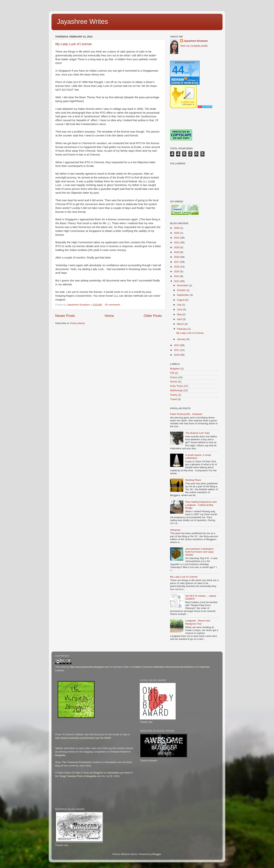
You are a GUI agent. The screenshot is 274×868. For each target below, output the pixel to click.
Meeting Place (193, 480)
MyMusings (176, 390)
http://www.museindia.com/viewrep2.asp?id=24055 (83, 738)
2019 (177, 252)
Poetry (174, 395)
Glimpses (175, 530)
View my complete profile (194, 46)
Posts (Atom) (78, 323)
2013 (177, 281)
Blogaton (175, 369)
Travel (174, 399)
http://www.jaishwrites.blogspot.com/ (90, 667)
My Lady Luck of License (74, 44)
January (182, 339)
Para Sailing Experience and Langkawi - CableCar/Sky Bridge (201, 505)
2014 (177, 276)
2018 (177, 257)
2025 (177, 233)
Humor (174, 382)
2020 (177, 247)
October (182, 290)
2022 (177, 238)
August (181, 300)
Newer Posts (65, 316)
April (180, 319)
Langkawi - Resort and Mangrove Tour (198, 622)
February (182, 329)
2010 (177, 355)
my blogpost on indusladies (105, 773)
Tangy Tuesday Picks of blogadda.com (80, 776)
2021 (177, 242)
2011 (177, 350)
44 (178, 70)
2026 (177, 228)
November (183, 285)
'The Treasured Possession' (77, 762)
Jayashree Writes (82, 22)
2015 (177, 271)
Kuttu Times (177, 386)
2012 (177, 345)
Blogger (157, 854)
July (179, 305)
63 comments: (113, 305)
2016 (177, 267)
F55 (172, 373)
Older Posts (153, 316)
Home (109, 316)
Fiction (174, 377)
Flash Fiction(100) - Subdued (186, 414)
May (180, 314)
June (180, 309)
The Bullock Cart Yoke (197, 433)
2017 (177, 262)
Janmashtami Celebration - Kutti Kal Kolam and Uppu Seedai (200, 552)
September (183, 295)
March (181, 324)
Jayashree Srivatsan (196, 41)
